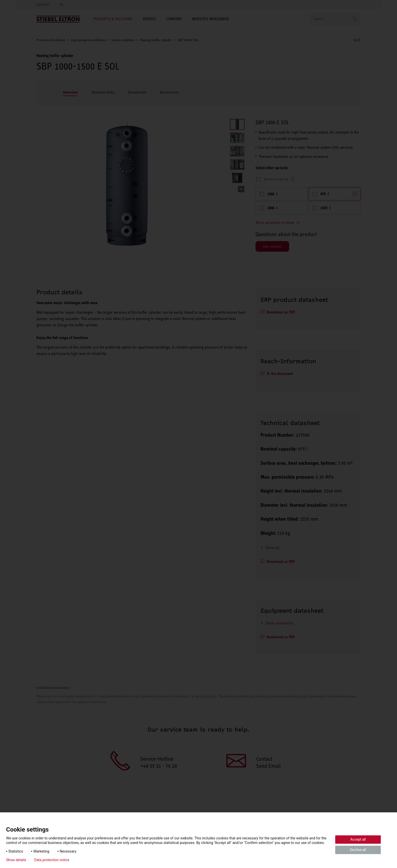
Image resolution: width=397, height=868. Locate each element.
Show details (16, 860)
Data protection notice (52, 860)
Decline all (358, 850)
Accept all (358, 839)
